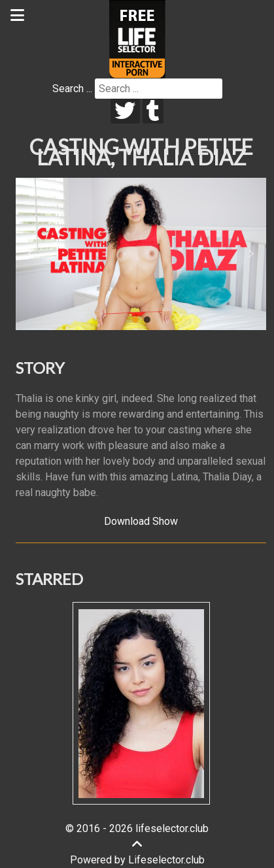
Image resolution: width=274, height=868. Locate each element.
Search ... (72, 89)
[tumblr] (153, 111)
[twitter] (125, 111)
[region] (141, 254)
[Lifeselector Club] (137, 38)
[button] (31, 254)
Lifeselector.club (166, 860)
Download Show (141, 521)
